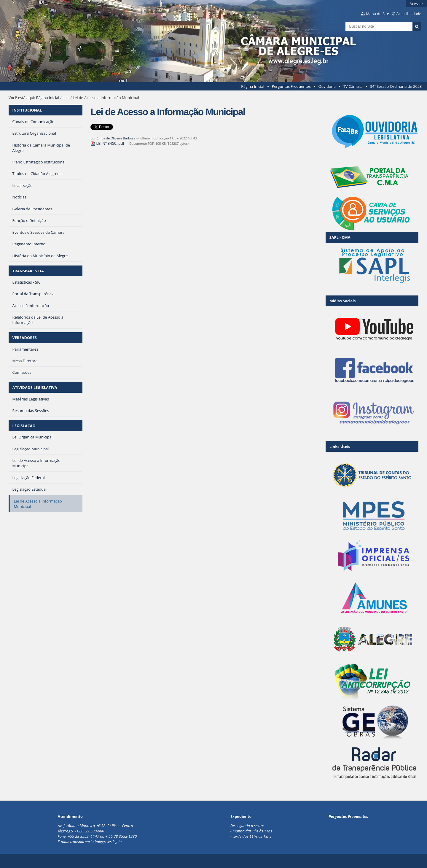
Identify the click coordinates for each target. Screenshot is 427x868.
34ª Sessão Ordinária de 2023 (396, 86)
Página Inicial (253, 86)
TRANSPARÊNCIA (28, 271)
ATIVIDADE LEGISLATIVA (35, 387)
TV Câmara (353, 86)
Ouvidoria (327, 86)
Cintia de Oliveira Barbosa (116, 138)
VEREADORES (25, 338)
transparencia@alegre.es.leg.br (96, 842)
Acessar (416, 4)
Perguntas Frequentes (291, 86)
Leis (66, 98)
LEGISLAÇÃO (24, 426)
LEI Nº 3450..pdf (108, 143)
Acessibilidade (409, 14)
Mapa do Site (377, 14)
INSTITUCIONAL (27, 110)
